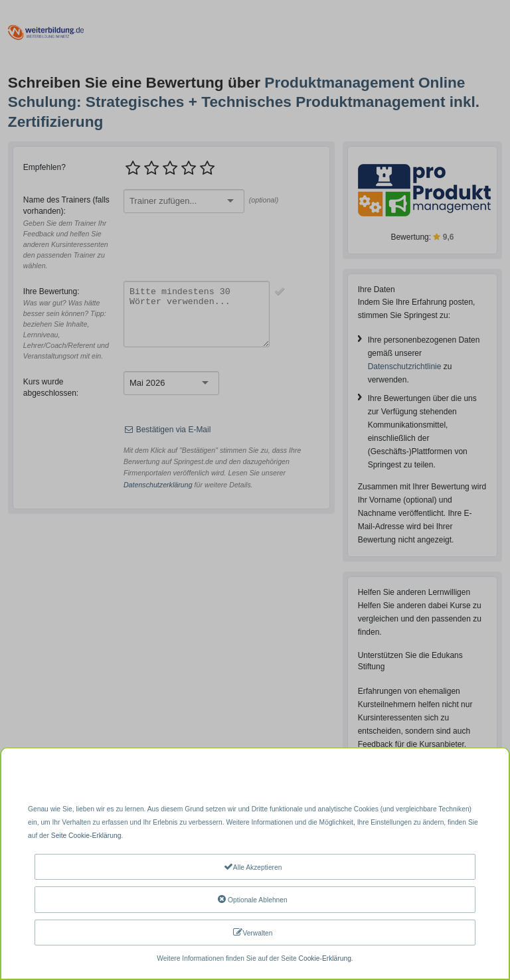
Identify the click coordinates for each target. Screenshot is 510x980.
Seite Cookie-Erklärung (86, 836)
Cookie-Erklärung (325, 958)
